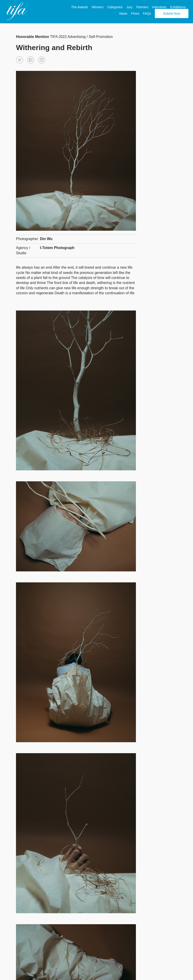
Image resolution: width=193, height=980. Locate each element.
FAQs (147, 13)
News (123, 13)
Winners (98, 7)
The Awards (79, 7)
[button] (20, 60)
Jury (130, 7)
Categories (115, 7)
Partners (142, 7)
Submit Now (172, 13)
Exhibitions (178, 7)
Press (135, 13)
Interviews (159, 7)
